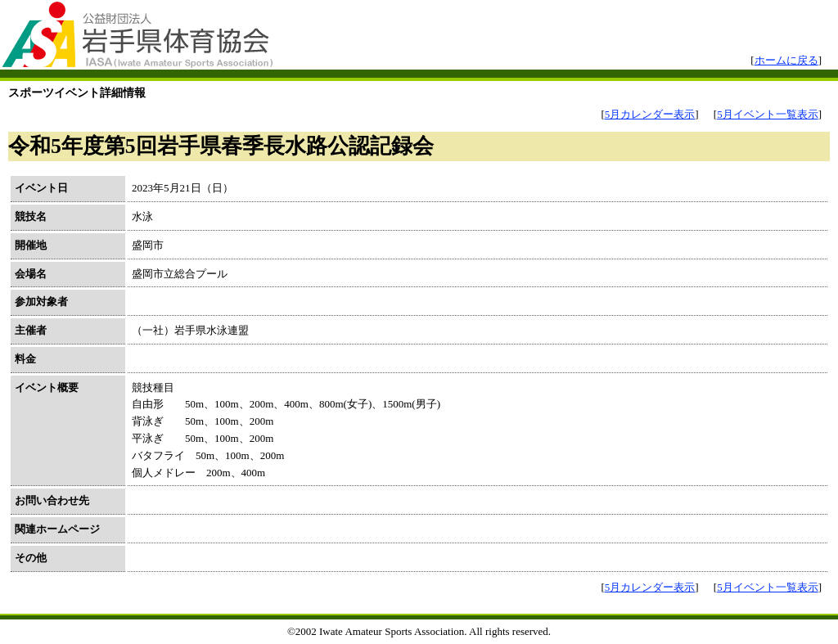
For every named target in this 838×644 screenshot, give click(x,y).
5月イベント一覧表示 (768, 114)
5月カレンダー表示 (650, 114)
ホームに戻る (786, 60)
